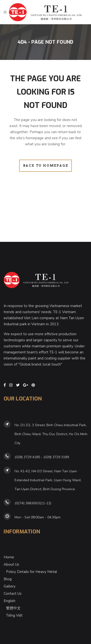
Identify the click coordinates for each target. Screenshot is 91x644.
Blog (8, 579)
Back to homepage (46, 166)
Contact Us (13, 594)
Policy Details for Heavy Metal (32, 572)
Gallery (10, 586)
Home (9, 557)
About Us (11, 564)
